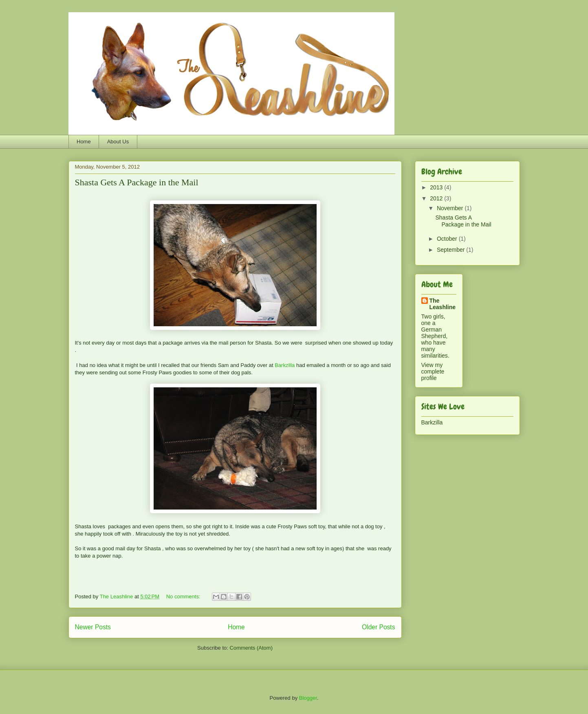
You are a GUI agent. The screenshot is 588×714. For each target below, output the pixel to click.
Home (84, 142)
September (451, 250)
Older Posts (378, 627)
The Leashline (443, 304)
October (448, 239)
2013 (437, 187)
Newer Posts (93, 627)
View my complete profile (433, 371)
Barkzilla (285, 365)
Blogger (308, 698)
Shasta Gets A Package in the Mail (137, 182)
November (451, 208)
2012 (437, 198)
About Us (118, 142)
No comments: (184, 596)
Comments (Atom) (251, 648)
